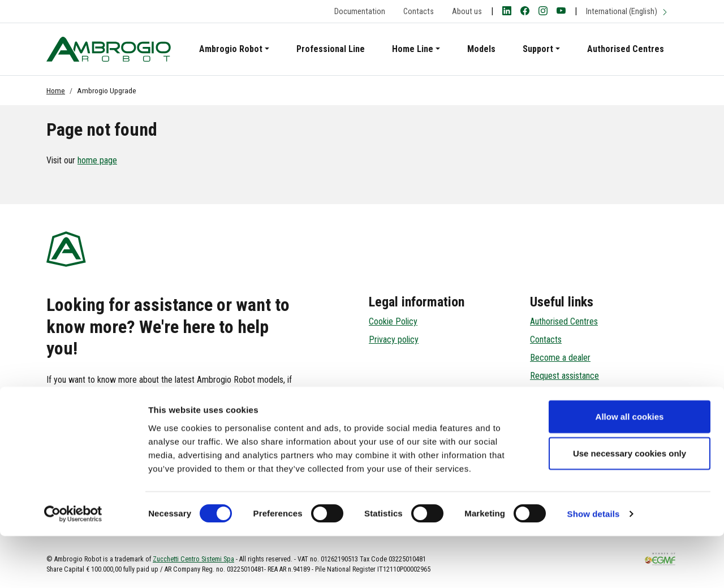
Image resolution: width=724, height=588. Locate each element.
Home (56, 90)
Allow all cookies (630, 468)
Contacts (419, 12)
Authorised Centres (626, 49)
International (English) (627, 12)
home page (97, 160)
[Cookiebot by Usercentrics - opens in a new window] (73, 566)
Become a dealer (560, 358)
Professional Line (331, 49)
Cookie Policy (393, 321)
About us (467, 12)
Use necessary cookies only (630, 505)
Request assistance (564, 376)
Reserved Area (556, 394)
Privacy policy (394, 340)
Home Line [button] (413, 49)
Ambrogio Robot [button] (231, 49)
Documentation (360, 12)
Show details (594, 566)
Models (481, 49)
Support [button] (538, 49)
